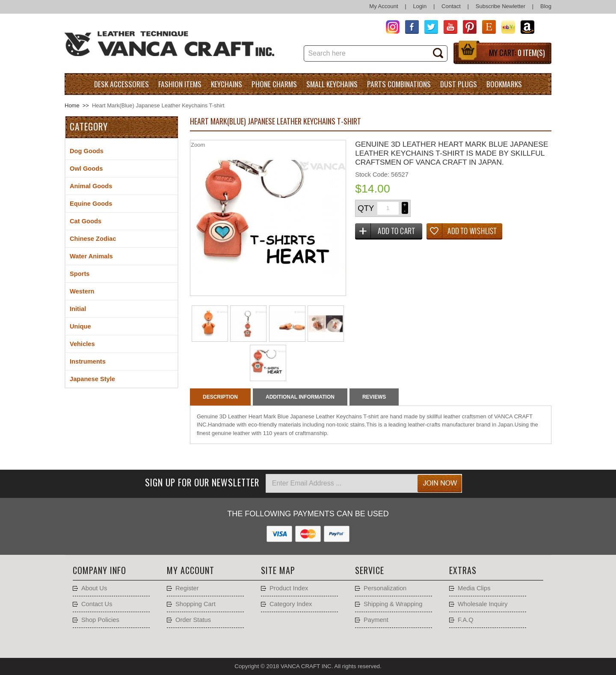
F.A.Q (466, 620)
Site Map (278, 570)
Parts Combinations (399, 84)
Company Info (99, 570)
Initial (78, 309)
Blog (546, 6)
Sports (80, 274)
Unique (80, 326)
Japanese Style (92, 379)
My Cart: (517, 53)
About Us (94, 588)
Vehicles (82, 344)
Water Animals (91, 256)
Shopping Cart (195, 604)
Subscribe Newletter (500, 6)
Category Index (291, 604)
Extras (463, 570)
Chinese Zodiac (93, 239)
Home (72, 105)
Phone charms (274, 84)
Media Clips (474, 588)
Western (82, 291)
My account (191, 570)
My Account (384, 6)
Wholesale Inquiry (483, 604)
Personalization (385, 588)
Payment (376, 620)
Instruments (88, 361)
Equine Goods (91, 204)
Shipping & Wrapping (393, 604)
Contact (451, 6)
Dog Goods (87, 151)
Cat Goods (86, 221)
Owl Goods (86, 169)
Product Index (289, 588)
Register (187, 588)
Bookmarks (504, 84)
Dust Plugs (459, 84)
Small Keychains (332, 84)
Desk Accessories (121, 84)
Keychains (227, 84)
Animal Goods (91, 186)
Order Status (193, 620)
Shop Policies (100, 620)
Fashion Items (180, 84)
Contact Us (97, 604)
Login (420, 6)
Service (370, 570)
